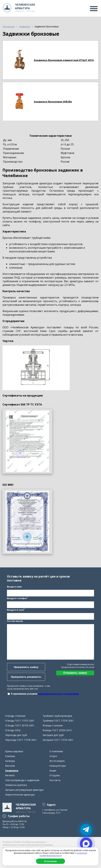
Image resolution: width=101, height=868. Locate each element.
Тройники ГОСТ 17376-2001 (58, 721)
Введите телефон (17, 598)
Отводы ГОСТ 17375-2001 (20, 721)
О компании (56, 751)
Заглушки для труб (53, 735)
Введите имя (14, 587)
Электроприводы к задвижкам (22, 780)
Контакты (55, 780)
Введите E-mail (16, 610)
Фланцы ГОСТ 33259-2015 (57, 730)
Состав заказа (15, 621)
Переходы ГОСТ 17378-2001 (21, 740)
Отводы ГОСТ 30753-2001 (20, 725)
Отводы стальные (15, 716)
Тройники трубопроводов (57, 716)
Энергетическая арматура (20, 795)
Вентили (10, 766)
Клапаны (10, 756)
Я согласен (50, 861)
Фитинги (10, 775)
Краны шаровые (14, 751)
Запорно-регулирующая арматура (24, 790)
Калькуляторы (58, 766)
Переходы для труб (16, 735)
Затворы (10, 761)
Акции (53, 771)
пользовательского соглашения (58, 694)
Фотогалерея (57, 761)
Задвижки (12, 771)
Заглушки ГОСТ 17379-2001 (58, 740)
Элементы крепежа (16, 785)
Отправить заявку (75, 673)
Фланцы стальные (53, 725)
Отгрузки (55, 775)
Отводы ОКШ (13, 730)
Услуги (53, 756)
